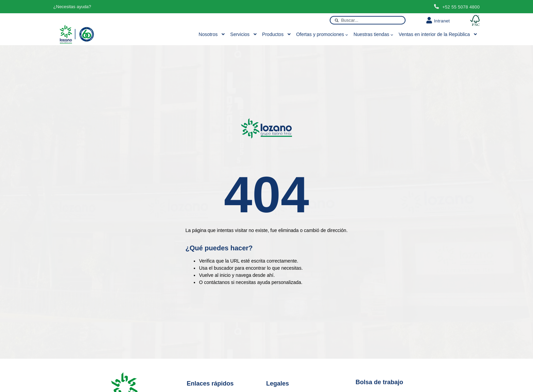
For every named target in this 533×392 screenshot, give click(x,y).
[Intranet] (429, 20)
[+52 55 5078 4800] (436, 6)
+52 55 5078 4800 (461, 7)
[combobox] (367, 20)
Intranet (442, 21)
